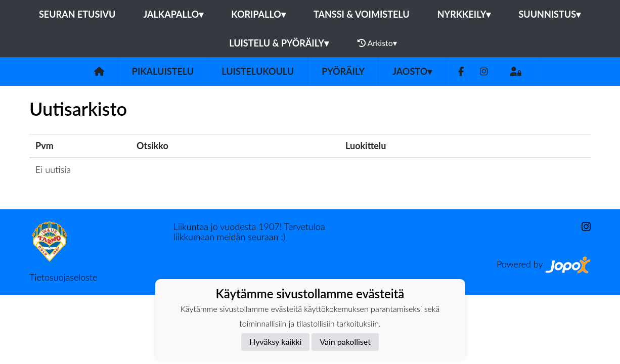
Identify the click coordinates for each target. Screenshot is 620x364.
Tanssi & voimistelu (362, 14)
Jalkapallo (173, 14)
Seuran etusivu (77, 14)
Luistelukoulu (258, 71)
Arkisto (377, 43)
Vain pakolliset (345, 342)
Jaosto (412, 71)
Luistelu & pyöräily (279, 43)
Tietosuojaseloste (63, 277)
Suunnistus (549, 14)
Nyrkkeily (464, 14)
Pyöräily (343, 71)
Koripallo (258, 14)
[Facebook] (461, 72)
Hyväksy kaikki (275, 342)
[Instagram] (484, 72)
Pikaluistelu (163, 71)
